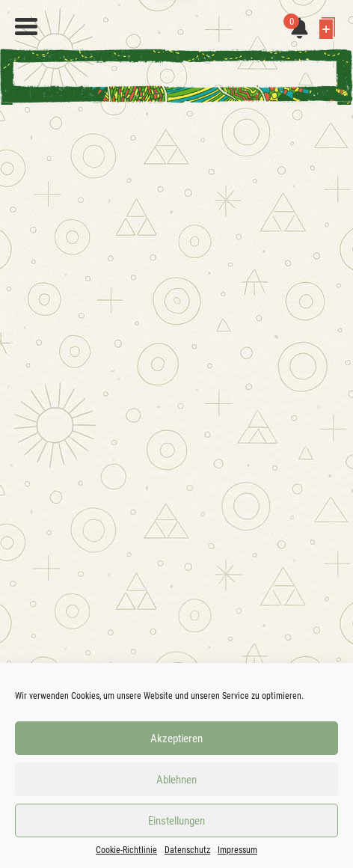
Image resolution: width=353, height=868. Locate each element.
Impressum (237, 850)
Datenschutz (187, 850)
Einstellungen (176, 821)
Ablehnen (176, 780)
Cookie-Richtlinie (126, 850)
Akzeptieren (176, 739)
